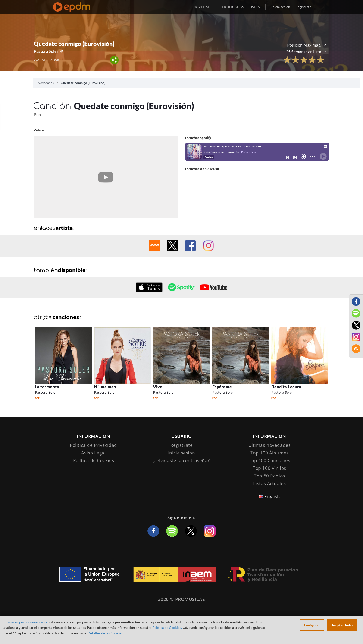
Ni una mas (105, 387)
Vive (158, 387)
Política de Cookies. (167, 628)
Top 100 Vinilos (269, 468)
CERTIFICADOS (232, 7)
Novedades (46, 83)
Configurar (312, 625)
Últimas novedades (270, 445)
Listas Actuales (270, 483)
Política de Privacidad (94, 445)
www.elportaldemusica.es (28, 622)
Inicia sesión (281, 7)
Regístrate (303, 7)
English (272, 497)
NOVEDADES (204, 7)
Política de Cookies (94, 460)
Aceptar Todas (342, 625)
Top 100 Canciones (270, 460)
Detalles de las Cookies (105, 633)
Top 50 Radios (269, 476)
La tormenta (47, 387)
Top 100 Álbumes (270, 453)
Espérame (222, 387)
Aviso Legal (93, 453)
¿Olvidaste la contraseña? (181, 460)
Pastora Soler (46, 51)
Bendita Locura (286, 387)
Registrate (182, 445)
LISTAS (255, 7)
